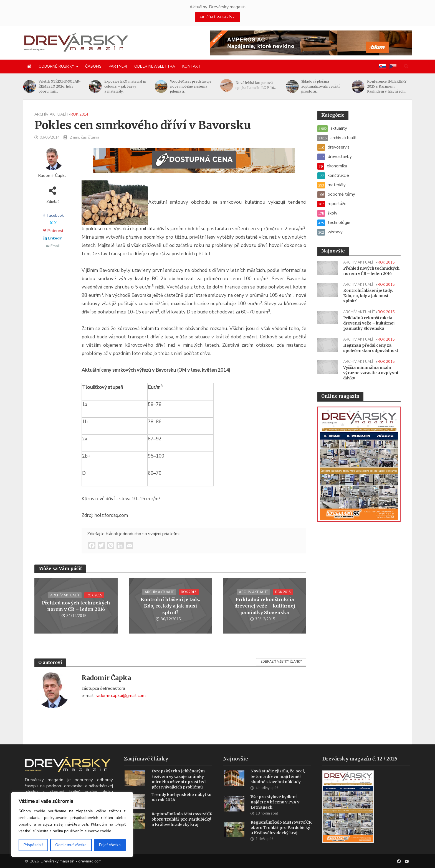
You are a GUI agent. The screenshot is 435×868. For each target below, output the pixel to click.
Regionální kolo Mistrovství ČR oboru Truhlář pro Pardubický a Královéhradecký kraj (182, 828)
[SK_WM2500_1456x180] (194, 164)
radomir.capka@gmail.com (121, 696)
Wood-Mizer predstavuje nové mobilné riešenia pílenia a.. (191, 86)
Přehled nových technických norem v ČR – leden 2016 (76, 606)
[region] (72, 824)
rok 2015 (94, 595)
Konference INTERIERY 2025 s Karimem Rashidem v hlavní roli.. (387, 86)
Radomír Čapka (52, 176)
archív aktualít (51, 114)
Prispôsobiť (33, 845)
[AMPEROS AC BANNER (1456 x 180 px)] (311, 43)
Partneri (118, 66)
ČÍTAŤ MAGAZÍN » (217, 17)
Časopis (93, 66)
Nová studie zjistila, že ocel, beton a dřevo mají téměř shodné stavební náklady (278, 785)
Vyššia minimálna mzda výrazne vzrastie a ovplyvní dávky (371, 373)
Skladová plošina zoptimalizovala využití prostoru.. (321, 86)
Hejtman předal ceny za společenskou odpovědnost (371, 348)
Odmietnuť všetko (71, 845)
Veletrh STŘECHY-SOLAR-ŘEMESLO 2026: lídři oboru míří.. (60, 86)
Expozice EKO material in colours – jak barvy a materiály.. (126, 86)
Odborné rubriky (56, 66)
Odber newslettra (155, 66)
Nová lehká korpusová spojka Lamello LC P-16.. (256, 85)
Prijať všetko (110, 845)
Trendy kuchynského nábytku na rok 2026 (181, 806)
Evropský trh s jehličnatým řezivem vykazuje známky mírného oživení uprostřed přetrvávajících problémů (179, 787)
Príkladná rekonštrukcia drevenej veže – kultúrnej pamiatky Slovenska (265, 606)
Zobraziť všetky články (281, 662)
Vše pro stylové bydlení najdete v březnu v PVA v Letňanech (275, 810)
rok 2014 (79, 114)
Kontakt (191, 66)
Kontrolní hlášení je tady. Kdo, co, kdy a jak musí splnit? (170, 606)
